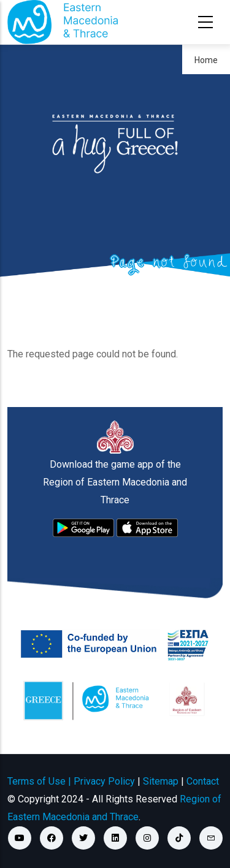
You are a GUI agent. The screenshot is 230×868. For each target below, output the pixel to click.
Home (206, 60)
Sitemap (161, 781)
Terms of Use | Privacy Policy (71, 781)
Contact (203, 781)
